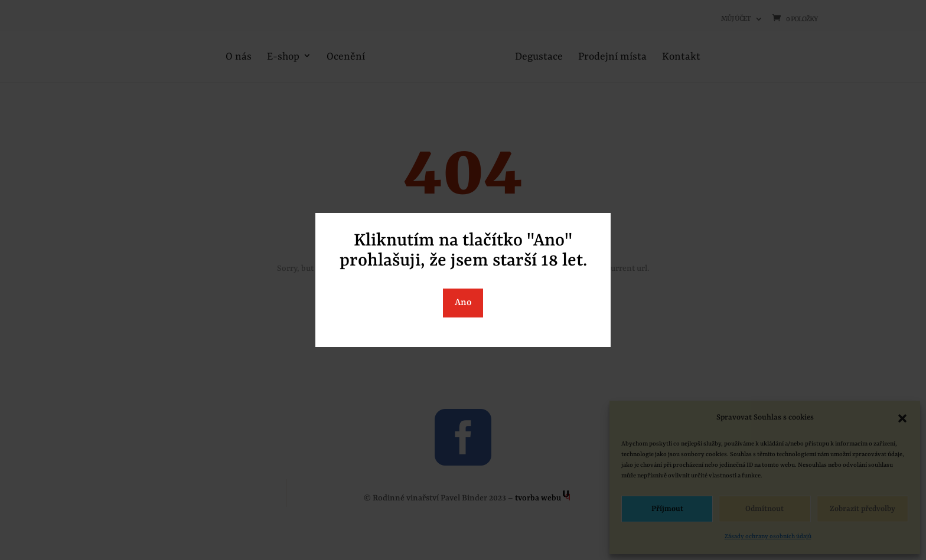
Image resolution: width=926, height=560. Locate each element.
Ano (463, 303)
